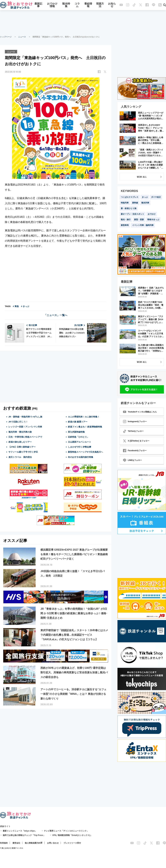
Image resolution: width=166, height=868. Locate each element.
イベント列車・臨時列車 (143, 225)
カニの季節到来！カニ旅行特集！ (84, 417)
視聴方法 (100, 5)
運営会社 (16, 843)
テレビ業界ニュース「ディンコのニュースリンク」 (66, 831)
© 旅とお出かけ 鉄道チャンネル (12, 848)
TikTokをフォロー (133, 431)
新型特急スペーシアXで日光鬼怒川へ (86, 452)
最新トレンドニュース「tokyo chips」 (20, 831)
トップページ (6, 37)
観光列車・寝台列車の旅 (20, 432)
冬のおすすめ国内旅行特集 (81, 457)
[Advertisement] (83, 23)
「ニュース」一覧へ (56, 315)
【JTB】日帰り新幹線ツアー (22, 447)
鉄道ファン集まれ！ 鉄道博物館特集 (85, 427)
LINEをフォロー (132, 460)
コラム (77, 5)
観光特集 (66, 5)
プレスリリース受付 (72, 843)
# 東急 (16, 306)
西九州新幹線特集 (76, 432)
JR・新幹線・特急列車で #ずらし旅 (25, 417)
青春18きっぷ (153, 220)
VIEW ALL (142, 177)
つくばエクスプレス (130, 197)
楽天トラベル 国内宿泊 (20, 457)
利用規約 (4, 843)
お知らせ (112, 5)
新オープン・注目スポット (133, 214)
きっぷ (145, 197)
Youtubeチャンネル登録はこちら (140, 412)
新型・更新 (139, 220)
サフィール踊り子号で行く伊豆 (23, 452)
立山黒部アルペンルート (80, 442)
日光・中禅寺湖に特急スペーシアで (25, 437)
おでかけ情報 (52, 5)
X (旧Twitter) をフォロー (136, 441)
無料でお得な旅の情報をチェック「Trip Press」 (24, 835)
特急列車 (125, 203)
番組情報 (88, 5)
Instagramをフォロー (135, 421)
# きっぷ (25, 306)
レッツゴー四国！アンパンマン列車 (25, 427)
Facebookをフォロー (135, 451)
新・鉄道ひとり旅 (129, 208)
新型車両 (125, 225)
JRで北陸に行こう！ (18, 422)
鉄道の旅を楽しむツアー (20, 442)
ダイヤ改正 (156, 197)
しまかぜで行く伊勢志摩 (80, 447)
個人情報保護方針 (33, 843)
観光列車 (145, 203)
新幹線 (135, 203)
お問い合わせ (53, 843)
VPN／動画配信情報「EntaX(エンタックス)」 (72, 835)
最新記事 (38, 5)
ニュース (22, 37)
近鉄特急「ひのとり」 (78, 437)
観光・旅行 (126, 220)
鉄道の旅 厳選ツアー (78, 422)
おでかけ (152, 214)
